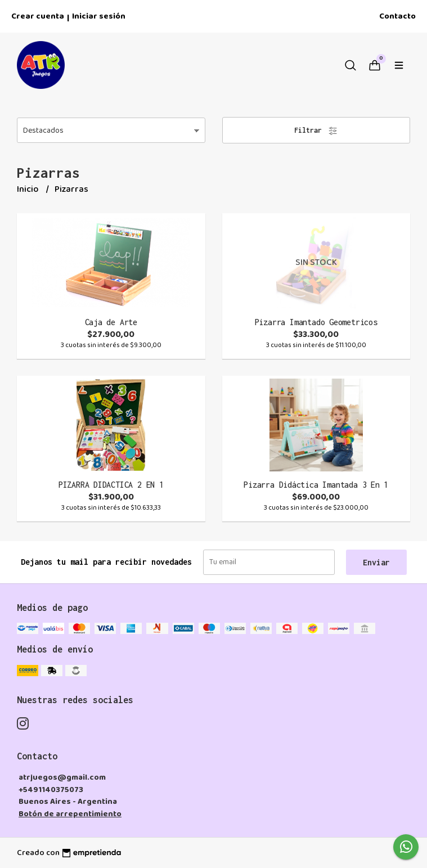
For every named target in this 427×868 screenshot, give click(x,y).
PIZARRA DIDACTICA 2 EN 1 (111, 485)
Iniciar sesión (99, 16)
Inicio (28, 189)
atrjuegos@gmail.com (62, 777)
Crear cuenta (38, 16)
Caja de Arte (111, 322)
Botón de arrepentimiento (70, 814)
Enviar (376, 562)
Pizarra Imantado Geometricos (316, 322)
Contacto (397, 16)
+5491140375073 (51, 790)
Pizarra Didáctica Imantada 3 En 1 (316, 485)
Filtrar (316, 131)
